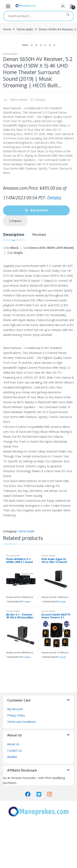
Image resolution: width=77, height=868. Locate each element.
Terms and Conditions (22, 764)
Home (7, 29)
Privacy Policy (16, 758)
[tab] (14, 279)
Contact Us (14, 793)
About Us (13, 787)
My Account (15, 752)
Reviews (39, 277)
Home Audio (25, 29)
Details (53, 240)
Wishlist (12, 800)
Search (68, 16)
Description (14, 277)
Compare (40, 142)
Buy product (39, 253)
